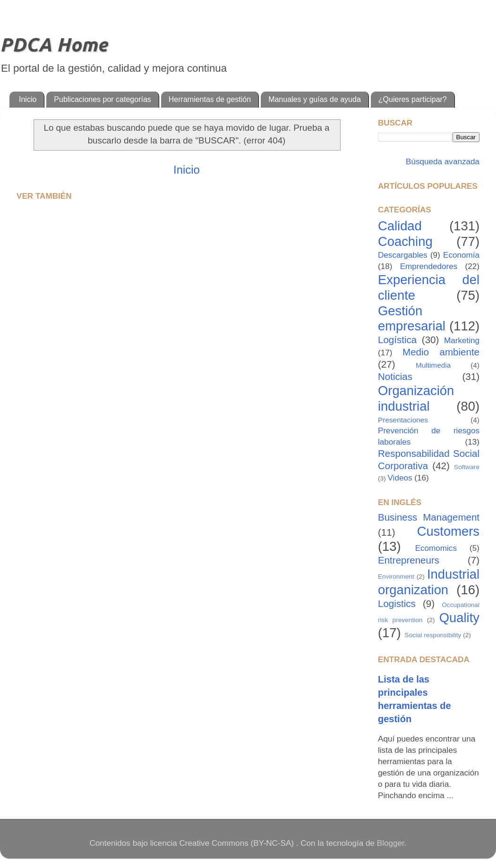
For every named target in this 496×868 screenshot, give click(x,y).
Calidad (400, 226)
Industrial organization (429, 582)
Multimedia (433, 365)
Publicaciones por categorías (102, 99)
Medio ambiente (441, 352)
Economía (461, 255)
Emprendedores (429, 266)
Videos (400, 478)
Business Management (429, 517)
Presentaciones (403, 420)
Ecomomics (436, 548)
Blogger (391, 843)
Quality (459, 618)
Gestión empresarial (412, 319)
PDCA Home (54, 45)
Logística (397, 340)
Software (467, 467)
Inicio (28, 99)
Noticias (395, 376)
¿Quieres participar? (413, 99)
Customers (448, 531)
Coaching (405, 241)
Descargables (403, 255)
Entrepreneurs (409, 560)
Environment (396, 577)
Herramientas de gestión (210, 99)
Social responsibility (433, 635)
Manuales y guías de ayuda (315, 99)
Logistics (397, 603)
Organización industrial (416, 398)
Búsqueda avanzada (441, 162)
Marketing (462, 341)
